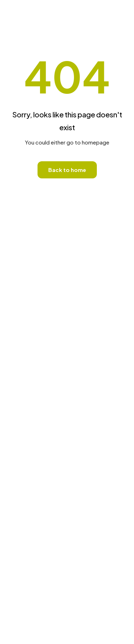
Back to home (67, 170)
